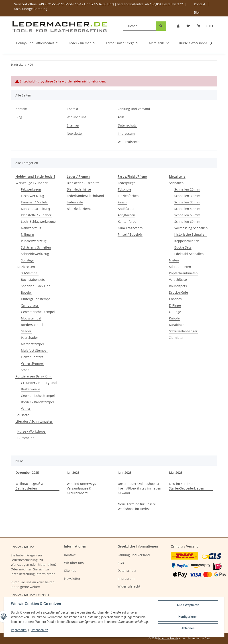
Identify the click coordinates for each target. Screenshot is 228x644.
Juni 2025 (125, 472)
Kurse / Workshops (31, 431)
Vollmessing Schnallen (191, 228)
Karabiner (176, 325)
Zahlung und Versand (134, 109)
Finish (122, 202)
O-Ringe (175, 312)
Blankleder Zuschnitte (83, 183)
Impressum (19, 630)
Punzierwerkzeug (34, 241)
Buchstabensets (33, 280)
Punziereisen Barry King (34, 376)
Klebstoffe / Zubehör (36, 215)
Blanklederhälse (79, 189)
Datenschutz (39, 630)
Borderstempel (32, 325)
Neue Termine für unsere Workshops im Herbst (137, 506)
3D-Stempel (30, 273)
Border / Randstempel (37, 402)
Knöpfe (174, 318)
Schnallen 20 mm (187, 189)
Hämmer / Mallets (34, 202)
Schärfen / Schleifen (36, 247)
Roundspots (178, 286)
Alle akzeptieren (188, 605)
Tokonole (124, 189)
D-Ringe (175, 305)
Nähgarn (27, 234)
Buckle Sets (183, 247)
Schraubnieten (180, 267)
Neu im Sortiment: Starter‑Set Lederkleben (187, 486)
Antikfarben (127, 209)
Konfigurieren (188, 617)
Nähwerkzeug (31, 228)
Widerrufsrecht (129, 142)
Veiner (26, 408)
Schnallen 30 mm (187, 196)
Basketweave (31, 389)
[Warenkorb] (205, 26)
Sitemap (73, 125)
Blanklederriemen (80, 209)
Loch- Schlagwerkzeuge (38, 222)
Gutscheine (26, 438)
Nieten (174, 260)
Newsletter (75, 133)
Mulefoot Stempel (34, 350)
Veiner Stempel (32, 363)
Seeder (26, 331)
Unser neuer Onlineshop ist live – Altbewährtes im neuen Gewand (139, 488)
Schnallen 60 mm (187, 222)
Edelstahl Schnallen (189, 254)
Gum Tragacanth (130, 228)
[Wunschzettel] (188, 26)
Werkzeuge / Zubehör (32, 183)
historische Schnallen (190, 234)
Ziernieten (177, 338)
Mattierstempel (32, 344)
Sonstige (27, 260)
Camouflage (30, 305)
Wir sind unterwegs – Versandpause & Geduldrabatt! (83, 488)
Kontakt (200, 4)
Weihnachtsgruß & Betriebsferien (30, 486)
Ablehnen (188, 628)
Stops (25, 370)
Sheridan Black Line (36, 286)
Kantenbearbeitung (36, 209)
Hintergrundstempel (36, 299)
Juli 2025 (73, 472)
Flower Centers (32, 357)
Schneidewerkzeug (35, 254)
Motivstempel (31, 318)
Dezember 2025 (27, 472)
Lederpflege (127, 183)
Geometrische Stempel (38, 312)
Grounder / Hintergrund (39, 383)
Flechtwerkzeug (33, 196)
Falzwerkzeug (31, 189)
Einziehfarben (128, 196)
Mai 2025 (176, 472)
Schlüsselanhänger (183, 331)
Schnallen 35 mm (187, 202)
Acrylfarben (126, 215)
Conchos (175, 299)
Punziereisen (25, 267)
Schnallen (176, 183)
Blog (197, 12)
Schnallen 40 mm (187, 209)
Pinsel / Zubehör (130, 234)
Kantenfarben (128, 222)
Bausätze (22, 415)
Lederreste (75, 202)
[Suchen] (139, 26)
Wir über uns (77, 117)
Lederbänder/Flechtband (85, 196)
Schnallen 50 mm (187, 215)
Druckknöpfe (178, 292)
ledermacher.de (168, 638)
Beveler (26, 292)
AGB (121, 117)
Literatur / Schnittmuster (34, 421)
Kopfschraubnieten (183, 273)
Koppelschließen (187, 241)
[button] (178, 26)
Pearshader (30, 338)
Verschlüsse (178, 280)
